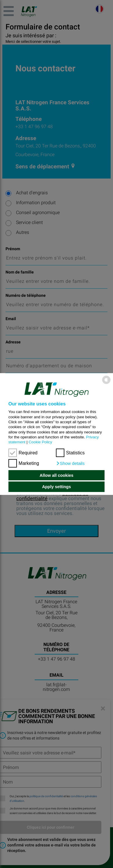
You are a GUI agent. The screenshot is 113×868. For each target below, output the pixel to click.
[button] (70, 463)
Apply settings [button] (56, 487)
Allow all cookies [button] (57, 475)
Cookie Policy (40, 442)
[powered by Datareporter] (106, 384)
